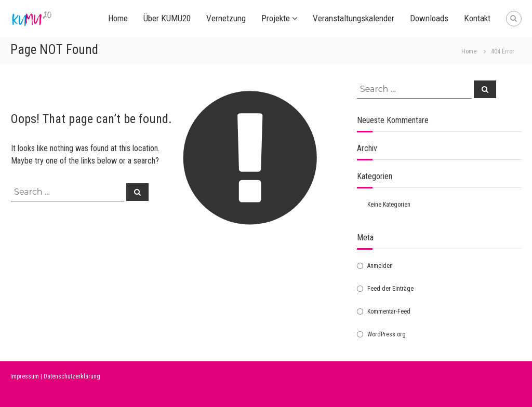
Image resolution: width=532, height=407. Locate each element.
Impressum (25, 376)
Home (118, 18)
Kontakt (477, 18)
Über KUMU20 (167, 18)
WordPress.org (387, 334)
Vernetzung (226, 18)
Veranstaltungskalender (354, 18)
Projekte (276, 18)
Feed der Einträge (390, 289)
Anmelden (380, 266)
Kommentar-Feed (389, 311)
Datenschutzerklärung (72, 376)
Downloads (429, 18)
